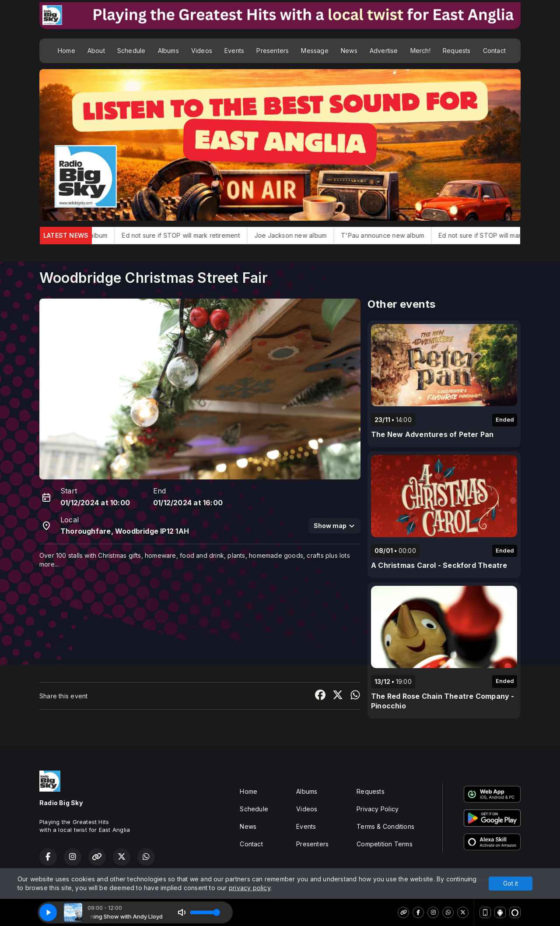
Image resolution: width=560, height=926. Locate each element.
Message (315, 51)
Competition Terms (385, 844)
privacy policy (250, 888)
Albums (168, 51)
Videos (202, 51)
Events (234, 51)
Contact (494, 51)
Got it (511, 883)
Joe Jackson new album (309, 235)
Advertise (384, 51)
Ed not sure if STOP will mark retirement (200, 235)
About (96, 51)
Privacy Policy (378, 809)
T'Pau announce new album (402, 235)
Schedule (131, 51)
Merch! (420, 51)
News (349, 51)
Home (66, 51)
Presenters (273, 51)
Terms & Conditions (385, 826)
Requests (457, 51)
